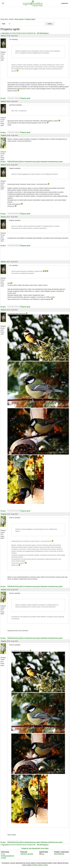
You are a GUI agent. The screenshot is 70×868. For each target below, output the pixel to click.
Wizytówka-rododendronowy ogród (52, 162)
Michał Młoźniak (59, 854)
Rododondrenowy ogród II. (16, 162)
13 (25, 33)
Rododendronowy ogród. (32, 162)
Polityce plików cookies (40, 865)
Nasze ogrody (19, 19)
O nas (3, 854)
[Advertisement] (35, 13)
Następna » (46, 33)
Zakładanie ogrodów (27, 854)
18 (34, 33)
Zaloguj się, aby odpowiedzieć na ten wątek (35, 848)
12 (23, 33)
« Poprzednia (5, 33)
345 (38, 33)
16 (31, 33)
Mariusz (4, 36)
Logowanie (65, 3)
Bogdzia (4, 135)
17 (33, 33)
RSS (42, 854)
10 (20, 33)
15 (29, 33)
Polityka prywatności (8, 856)
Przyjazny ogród (30, 19)
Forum (11, 19)
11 (22, 33)
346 (41, 33)
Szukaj (50, 24)
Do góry (3, 98)
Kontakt (4, 858)
